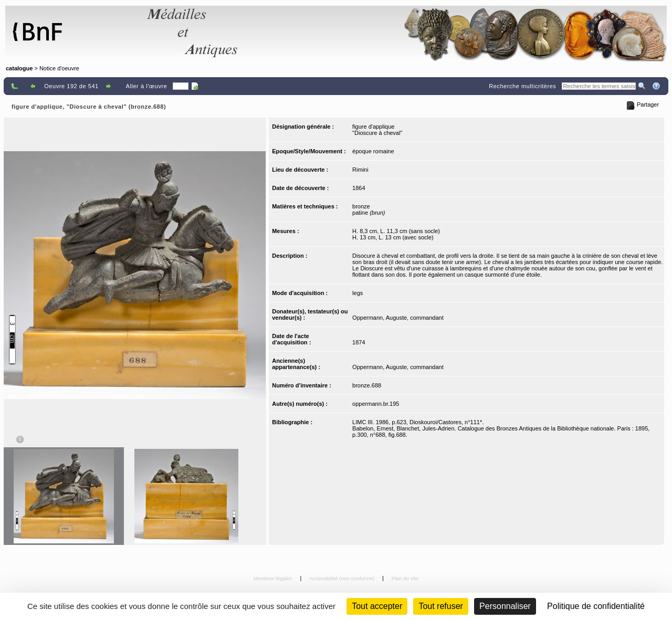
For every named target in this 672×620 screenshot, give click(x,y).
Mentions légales (274, 578)
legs (358, 293)
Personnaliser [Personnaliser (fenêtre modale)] (505, 606)
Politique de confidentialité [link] (596, 606)
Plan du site (405, 578)
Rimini (360, 170)
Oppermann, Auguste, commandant (398, 318)
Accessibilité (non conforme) (343, 578)
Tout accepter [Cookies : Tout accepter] (377, 606)
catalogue (19, 68)
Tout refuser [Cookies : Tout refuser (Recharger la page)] (440, 606)
